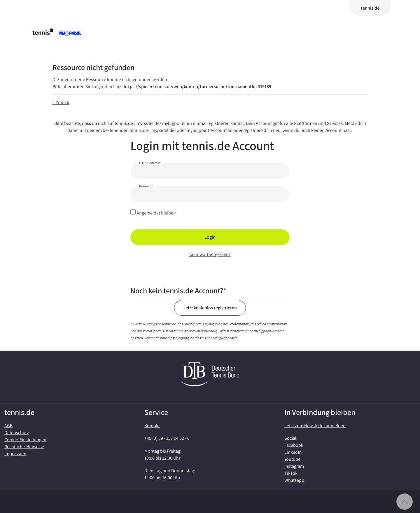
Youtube (292, 459)
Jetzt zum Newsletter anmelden (315, 426)
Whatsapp (294, 480)
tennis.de (370, 8)
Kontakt (152, 426)
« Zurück (61, 103)
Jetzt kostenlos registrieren (210, 308)
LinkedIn (293, 452)
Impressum (15, 454)
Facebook (294, 445)
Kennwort (146, 186)
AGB (8, 426)
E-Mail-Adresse (150, 163)
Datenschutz (17, 433)
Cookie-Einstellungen (25, 440)
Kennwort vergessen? (210, 254)
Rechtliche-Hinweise (24, 447)
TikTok (291, 473)
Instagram (294, 466)
